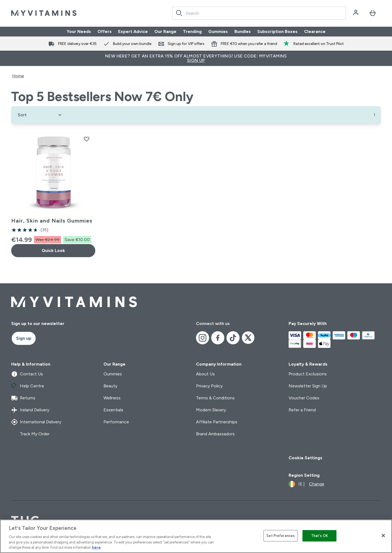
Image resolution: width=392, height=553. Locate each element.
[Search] (179, 13)
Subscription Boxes (277, 31)
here (96, 547)
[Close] (383, 536)
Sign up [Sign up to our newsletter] (24, 338)
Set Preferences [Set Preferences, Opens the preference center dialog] (281, 536)
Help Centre (28, 386)
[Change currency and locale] (306, 484)
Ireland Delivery (30, 410)
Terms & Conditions (215, 398)
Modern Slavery (211, 410)
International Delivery (36, 422)
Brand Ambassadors (215, 434)
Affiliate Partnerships (217, 422)
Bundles (243, 31)
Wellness (112, 398)
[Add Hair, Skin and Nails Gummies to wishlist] (87, 139)
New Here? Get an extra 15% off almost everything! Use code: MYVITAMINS (196, 58)
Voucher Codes (304, 398)
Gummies (218, 31)
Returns (23, 398)
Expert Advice (133, 31)
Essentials (113, 410)
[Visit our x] (248, 338)
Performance (116, 422)
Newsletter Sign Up (308, 386)
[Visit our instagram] (203, 338)
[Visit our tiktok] (233, 338)
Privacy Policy (209, 386)
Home (18, 76)
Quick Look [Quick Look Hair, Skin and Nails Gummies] (53, 250)
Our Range (165, 31)
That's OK (320, 536)
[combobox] (259, 13)
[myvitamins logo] (44, 13)
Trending (192, 31)
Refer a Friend (302, 410)
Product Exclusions (308, 374)
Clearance (315, 31)
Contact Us (27, 374)
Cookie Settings (305, 458)
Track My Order (30, 434)
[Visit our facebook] (218, 338)
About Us (205, 374)
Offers (105, 31)
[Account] (356, 13)
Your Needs (79, 31)
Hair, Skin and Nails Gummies (52, 221)
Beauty (110, 386)
